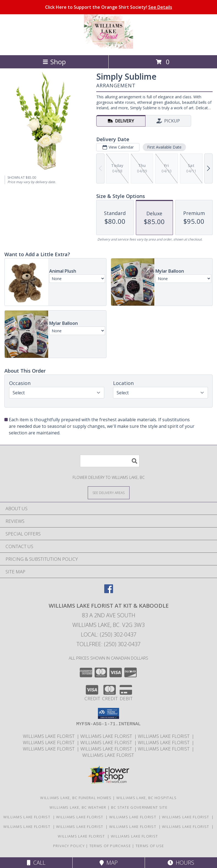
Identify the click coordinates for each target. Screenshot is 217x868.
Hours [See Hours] (181, 863)
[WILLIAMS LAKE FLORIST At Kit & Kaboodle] (108, 47)
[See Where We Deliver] (109, 492)
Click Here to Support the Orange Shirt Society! (109, 7)
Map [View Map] (109, 863)
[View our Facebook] (109, 591)
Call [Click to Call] (36, 863)
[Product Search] (110, 461)
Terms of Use (150, 846)
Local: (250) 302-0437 (109, 634)
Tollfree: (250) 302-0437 (108, 644)
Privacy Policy (69, 846)
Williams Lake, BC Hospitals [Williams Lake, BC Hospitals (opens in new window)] (147, 798)
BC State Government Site (139, 807)
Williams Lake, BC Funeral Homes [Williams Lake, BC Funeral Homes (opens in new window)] (76, 798)
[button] (108, 713)
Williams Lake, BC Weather (78, 807)
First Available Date (164, 147)
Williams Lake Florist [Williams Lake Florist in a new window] (50, 736)
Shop (54, 62)
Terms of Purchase (110, 846)
